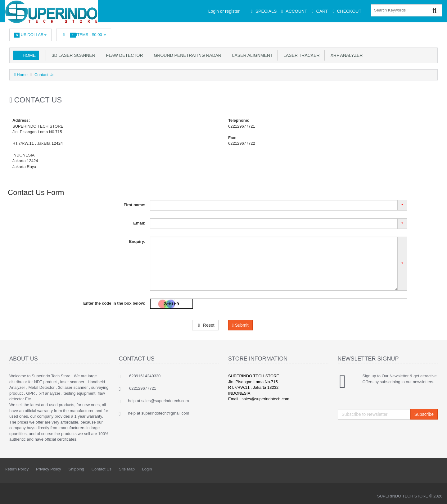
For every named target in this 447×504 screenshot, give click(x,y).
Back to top (436, 494)
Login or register (224, 11)
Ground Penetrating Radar (186, 55)
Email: (139, 223)
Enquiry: (137, 241)
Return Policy (17, 469)
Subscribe (424, 414)
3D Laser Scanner (72, 55)
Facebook (364, 33)
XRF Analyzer (345, 55)
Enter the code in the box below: (114, 303)
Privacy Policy (49, 469)
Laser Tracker (300, 55)
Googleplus (406, 33)
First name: (134, 205)
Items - (84, 35)
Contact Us (44, 75)
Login (147, 469)
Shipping (76, 469)
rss (392, 33)
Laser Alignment (251, 55)
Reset (205, 325)
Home (29, 55)
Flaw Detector (123, 55)
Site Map (127, 469)
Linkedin (378, 33)
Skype (419, 33)
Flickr (433, 33)
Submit (240, 325)
